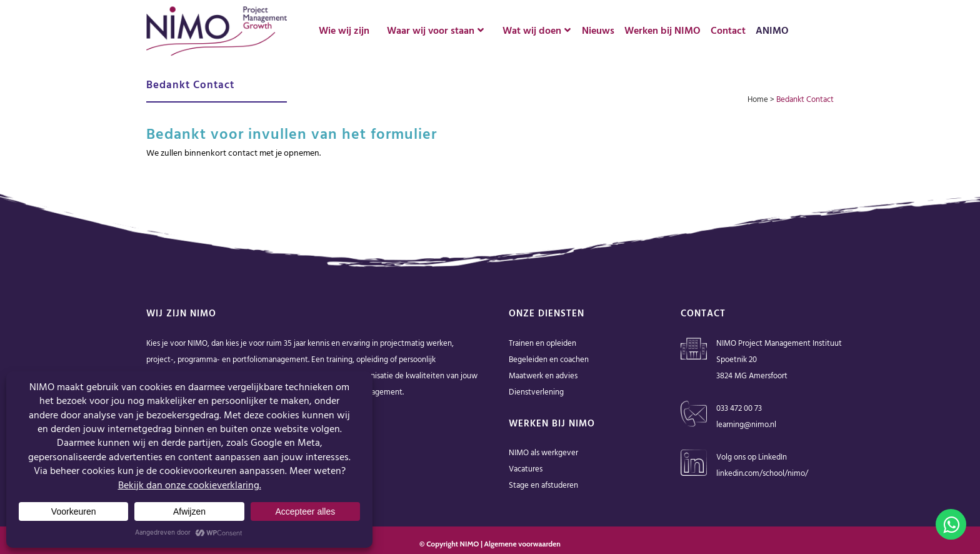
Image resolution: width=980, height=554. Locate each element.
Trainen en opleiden (542, 344)
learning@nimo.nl (746, 425)
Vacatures (526, 469)
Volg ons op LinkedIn (752, 457)
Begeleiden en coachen (549, 360)
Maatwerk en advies (543, 376)
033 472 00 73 (739, 409)
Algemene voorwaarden (522, 544)
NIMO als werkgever (543, 453)
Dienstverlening (536, 392)
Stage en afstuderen (543, 486)
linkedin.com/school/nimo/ (762, 474)
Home (758, 100)
